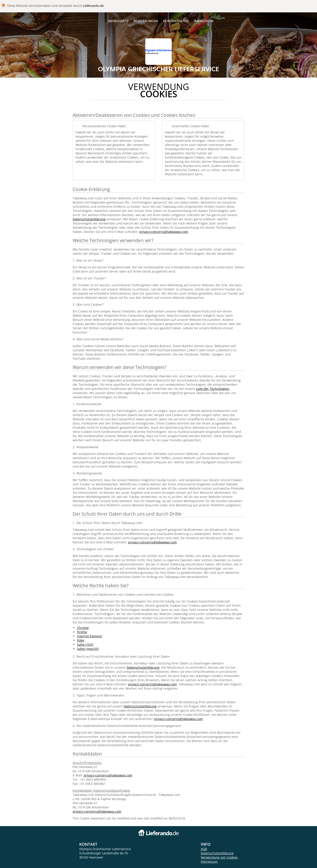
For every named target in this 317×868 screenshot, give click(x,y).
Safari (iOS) (85, 644)
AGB (204, 849)
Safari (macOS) (88, 649)
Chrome (83, 628)
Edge (81, 640)
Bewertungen (146, 21)
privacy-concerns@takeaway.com (164, 232)
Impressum (204, 21)
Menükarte (118, 21)
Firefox (82, 632)
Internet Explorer (90, 636)
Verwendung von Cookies (219, 857)
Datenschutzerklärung (89, 219)
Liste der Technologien (213, 389)
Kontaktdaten (176, 21)
